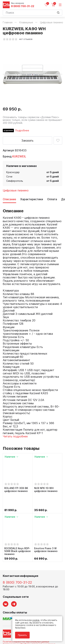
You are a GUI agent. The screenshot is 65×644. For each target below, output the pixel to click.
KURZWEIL (19, 156)
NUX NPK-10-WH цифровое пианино (46, 490)
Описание (9, 199)
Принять (22, 635)
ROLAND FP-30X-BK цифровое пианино (16, 490)
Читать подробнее (15, 436)
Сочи (9, 176)
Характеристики (32, 199)
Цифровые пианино (16, 190)
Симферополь (15, 181)
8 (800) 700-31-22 (23, 6)
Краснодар (13, 172)
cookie (36, 620)
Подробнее (22, 130)
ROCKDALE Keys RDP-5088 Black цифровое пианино (18, 537)
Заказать (27, 141)
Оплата (52, 199)
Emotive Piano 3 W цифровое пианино (46, 535)
